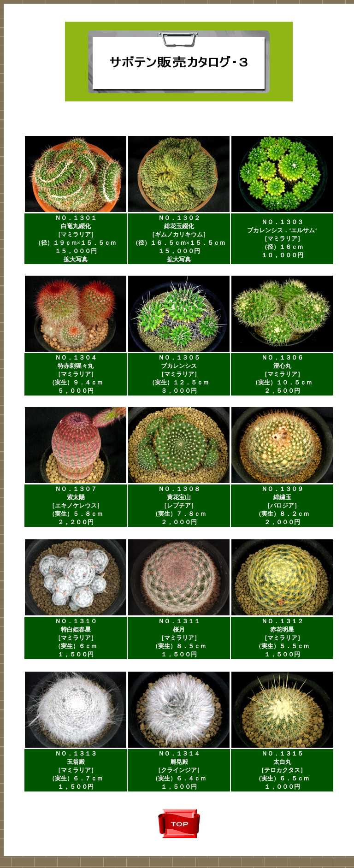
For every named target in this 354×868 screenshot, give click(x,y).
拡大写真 (76, 259)
